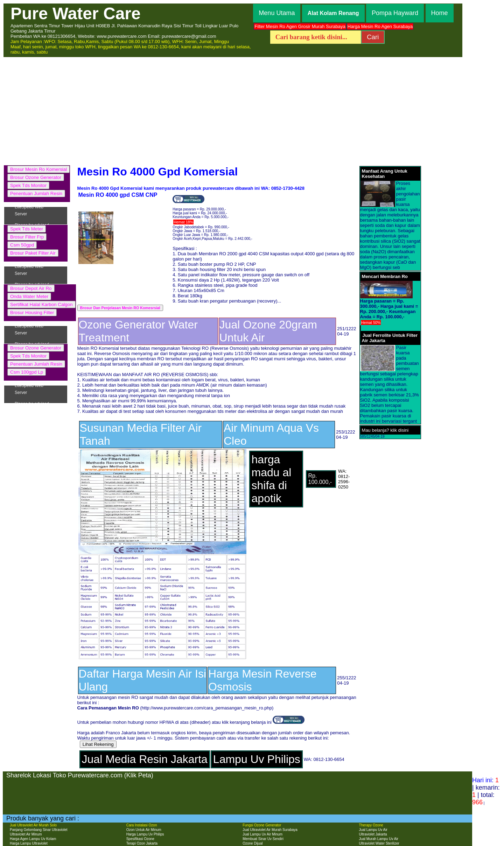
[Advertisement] (252, 110)
